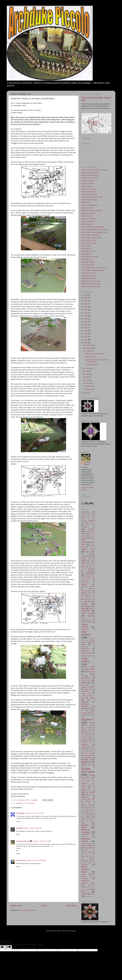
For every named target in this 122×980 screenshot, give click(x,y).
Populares (88, 757)
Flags (91, 609)
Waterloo (84, 865)
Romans (88, 801)
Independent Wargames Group (92, 197)
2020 (86, 313)
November (89, 348)
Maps (89, 700)
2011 (86, 340)
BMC (90, 565)
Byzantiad (91, 569)
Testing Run (88, 821)
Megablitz (84, 708)
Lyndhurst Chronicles (87, 696)
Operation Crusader (87, 738)
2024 (86, 301)
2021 (86, 310)
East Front (92, 595)
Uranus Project (86, 844)
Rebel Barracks (87, 254)
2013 (86, 334)
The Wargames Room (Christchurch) (94, 268)
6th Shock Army (90, 536)
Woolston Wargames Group (91, 286)
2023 (86, 304)
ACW (85, 538)
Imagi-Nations (86, 660)
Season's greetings (88, 806)
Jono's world (89, 669)
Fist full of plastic (87, 186)
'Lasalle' (84, 516)
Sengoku (87, 808)
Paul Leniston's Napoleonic (91, 235)
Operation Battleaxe (87, 736)
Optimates (85, 744)
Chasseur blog (90, 576)
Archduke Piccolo (23, 841)
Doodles (84, 595)
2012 (86, 337)
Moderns (92, 713)
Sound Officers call (88, 265)
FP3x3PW (86, 611)
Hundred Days (86, 653)
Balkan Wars (88, 549)
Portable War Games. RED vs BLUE (88, 786)
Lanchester (84, 680)
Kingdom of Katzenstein (89, 205)
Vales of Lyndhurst (88, 846)
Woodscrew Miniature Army (91, 284)
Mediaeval (85, 702)
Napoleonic (20, 803)
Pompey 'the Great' (88, 755)
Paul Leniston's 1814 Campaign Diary (94, 232)
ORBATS (84, 747)
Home (44, 906)
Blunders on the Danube (90, 178)
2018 (86, 319)
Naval (92, 723)
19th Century (88, 529)
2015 (86, 328)
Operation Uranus (87, 740)
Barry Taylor (90, 552)
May (87, 377)
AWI (91, 547)
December (89, 345)
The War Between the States (88, 825)
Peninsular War (88, 751)
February (89, 386)
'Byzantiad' (85, 512)
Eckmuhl (88, 597)
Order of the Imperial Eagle (94, 354)
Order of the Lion (91, 357)
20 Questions (89, 532)
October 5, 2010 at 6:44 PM (32, 828)
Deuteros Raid (86, 593)
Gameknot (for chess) (89, 189)
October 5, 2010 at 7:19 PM (42, 841)
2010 (86, 343)
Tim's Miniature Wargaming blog (92, 270)
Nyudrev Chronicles (88, 221)
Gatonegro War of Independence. (88, 618)
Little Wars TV (86, 685)
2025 (86, 298)
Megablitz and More (88, 213)
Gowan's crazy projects (89, 192)
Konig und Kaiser (87, 208)
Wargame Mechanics (89, 276)
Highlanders (85, 651)
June (87, 374)
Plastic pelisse (86, 246)
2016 (86, 325)
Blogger (73, 931)
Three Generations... (92, 364)
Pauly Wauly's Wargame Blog (91, 238)
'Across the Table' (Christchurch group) (94, 170)
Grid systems (86, 633)
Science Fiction (86, 804)
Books (83, 567)
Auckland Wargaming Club (90, 173)
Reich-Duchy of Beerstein (90, 257)
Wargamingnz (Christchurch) (91, 281)
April (87, 380)
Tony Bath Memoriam (89, 273)
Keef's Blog (85, 202)
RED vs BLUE (88, 792)
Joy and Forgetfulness (89, 200)
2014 (86, 331)
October (89, 351)
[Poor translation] (8, 947)
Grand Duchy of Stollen (89, 194)
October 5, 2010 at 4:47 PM (35, 813)
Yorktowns (88, 897)
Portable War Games (88, 770)
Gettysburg (85, 629)
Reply (18, 821)
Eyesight (92, 599)
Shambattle (85, 812)
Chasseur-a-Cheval (88, 181)
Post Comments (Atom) (28, 910)
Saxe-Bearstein (87, 259)
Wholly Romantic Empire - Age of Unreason (88, 876)
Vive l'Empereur (30, 803)
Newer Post (16, 906)
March (88, 383)
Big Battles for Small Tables (88, 560)
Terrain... (92, 818)
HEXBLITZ (85, 649)
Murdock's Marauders (89, 219)
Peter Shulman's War (89, 240)
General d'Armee (87, 622)
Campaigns (90, 573)
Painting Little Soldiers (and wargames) (95, 230)
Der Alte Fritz (21, 860)
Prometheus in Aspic (88, 251)
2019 (86, 316)
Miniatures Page (87, 216)
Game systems (88, 613)
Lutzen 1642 (86, 694)
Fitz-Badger (20, 813)
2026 (86, 295)
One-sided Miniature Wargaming (92, 227)
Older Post (71, 906)
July (87, 371)
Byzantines (91, 571)
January (89, 389)
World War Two (88, 894)
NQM (90, 727)
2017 (86, 322)
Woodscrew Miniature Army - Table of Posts (88, 887)
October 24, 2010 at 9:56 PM (36, 860)
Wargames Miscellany (89, 278)
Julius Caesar (90, 672)
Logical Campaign (88, 687)
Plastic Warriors (87, 248)
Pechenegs (92, 749)
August (88, 368)
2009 (86, 393)
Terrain (83, 818)
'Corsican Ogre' (87, 514)
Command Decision (88, 587)
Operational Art (86, 742)
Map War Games (88, 698)
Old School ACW (87, 224)
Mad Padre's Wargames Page (91, 211)
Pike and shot (87, 753)
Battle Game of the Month (90, 175)
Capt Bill (19, 828)
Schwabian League (88, 262)
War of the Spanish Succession (88, 859)
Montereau (87, 715)
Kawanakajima (86, 678)
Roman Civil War (88, 799)
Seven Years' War (87, 810)
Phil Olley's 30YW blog (89, 243)
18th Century (90, 523)
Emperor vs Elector (88, 183)
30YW (83, 534)
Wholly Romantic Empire (85, 869)
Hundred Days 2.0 (87, 656)
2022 (86, 307)
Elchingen (84, 599)
